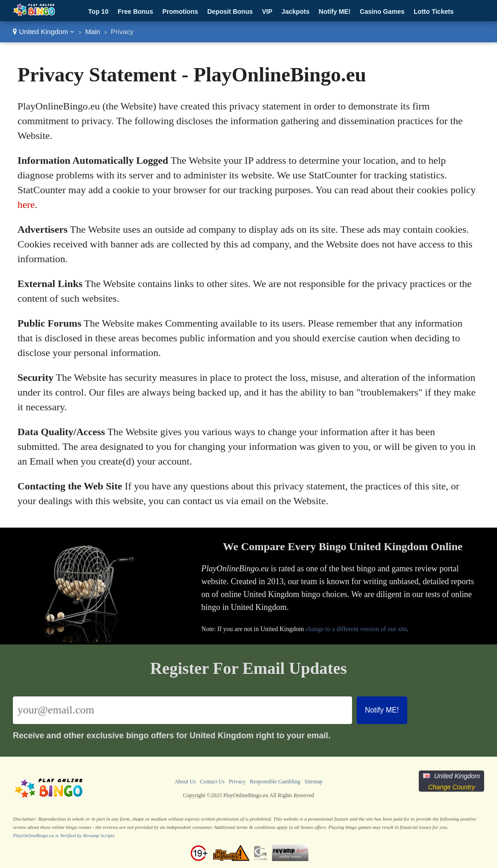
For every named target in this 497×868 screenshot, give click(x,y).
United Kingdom (44, 32)
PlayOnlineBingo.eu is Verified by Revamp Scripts (64, 835)
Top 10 (98, 11)
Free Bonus (136, 11)
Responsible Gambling (275, 782)
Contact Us (212, 782)
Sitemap (313, 782)
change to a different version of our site (356, 629)
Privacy (237, 782)
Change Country (451, 787)
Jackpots (296, 11)
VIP (267, 11)
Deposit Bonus (230, 11)
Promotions (180, 11)
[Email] (182, 710)
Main (93, 32)
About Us (185, 782)
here (26, 204)
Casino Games (382, 11)
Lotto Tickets (434, 11)
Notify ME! (335, 11)
